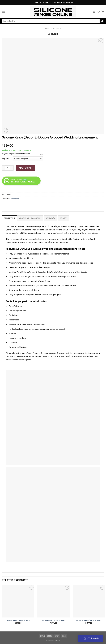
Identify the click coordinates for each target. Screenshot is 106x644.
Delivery (63, 218)
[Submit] (102, 21)
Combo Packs (56, 28)
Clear (41, 155)
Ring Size (5, 159)
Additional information (30, 218)
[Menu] (3, 12)
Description (9, 218)
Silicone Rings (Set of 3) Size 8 (18, 620)
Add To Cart (26, 168)
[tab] (9, 218)
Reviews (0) (50, 218)
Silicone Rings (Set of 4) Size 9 (53, 620)
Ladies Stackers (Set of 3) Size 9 (89, 620)
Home (47, 28)
